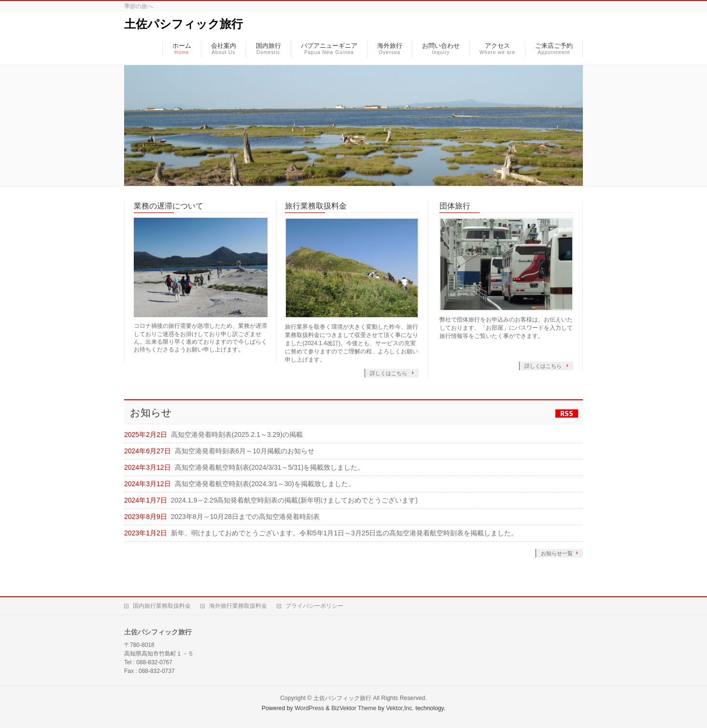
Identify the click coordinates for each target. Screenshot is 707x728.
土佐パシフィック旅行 (184, 24)
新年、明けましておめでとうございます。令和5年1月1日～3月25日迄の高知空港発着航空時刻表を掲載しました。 (345, 533)
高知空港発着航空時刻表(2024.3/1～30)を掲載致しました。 (265, 484)
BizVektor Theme (354, 708)
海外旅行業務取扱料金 (238, 606)
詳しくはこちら (389, 373)
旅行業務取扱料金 (316, 206)
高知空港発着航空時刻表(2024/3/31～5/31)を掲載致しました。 (270, 467)
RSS (567, 413)
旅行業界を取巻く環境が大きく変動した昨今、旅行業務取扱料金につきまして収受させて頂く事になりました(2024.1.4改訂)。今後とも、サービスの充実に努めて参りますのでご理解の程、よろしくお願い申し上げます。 (352, 343)
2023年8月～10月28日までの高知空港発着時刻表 (245, 517)
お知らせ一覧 (557, 553)
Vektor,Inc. (400, 708)
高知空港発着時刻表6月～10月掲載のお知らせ (245, 451)
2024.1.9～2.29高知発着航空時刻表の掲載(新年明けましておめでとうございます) (294, 500)
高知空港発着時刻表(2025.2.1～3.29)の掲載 (237, 434)
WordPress (309, 708)
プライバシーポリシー (314, 606)
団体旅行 (455, 206)
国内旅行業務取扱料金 (162, 606)
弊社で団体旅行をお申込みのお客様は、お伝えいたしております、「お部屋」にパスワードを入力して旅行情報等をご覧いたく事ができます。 (506, 328)
